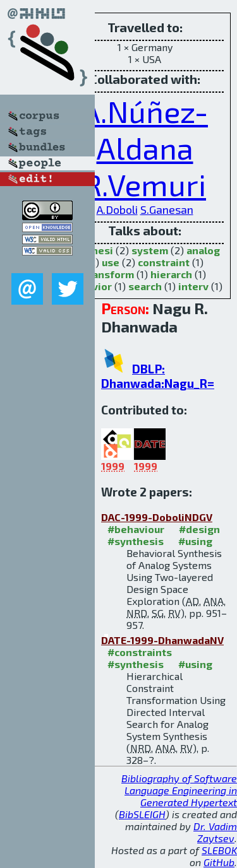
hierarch (171, 274)
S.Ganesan (167, 209)
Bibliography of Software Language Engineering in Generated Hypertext (179, 790)
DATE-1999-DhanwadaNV (162, 640)
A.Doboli (117, 209)
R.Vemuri (145, 184)
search (145, 286)
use (111, 262)
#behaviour (136, 529)
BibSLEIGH (142, 814)
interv (193, 286)
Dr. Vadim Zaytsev (215, 832)
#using (195, 541)
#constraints (140, 652)
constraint (164, 262)
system (150, 250)
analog (203, 250)
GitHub (219, 862)
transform (109, 274)
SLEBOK (219, 850)
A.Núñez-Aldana (145, 129)
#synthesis (136, 541)
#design (199, 529)
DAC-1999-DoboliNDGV (157, 517)
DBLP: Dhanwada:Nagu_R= (158, 376)
